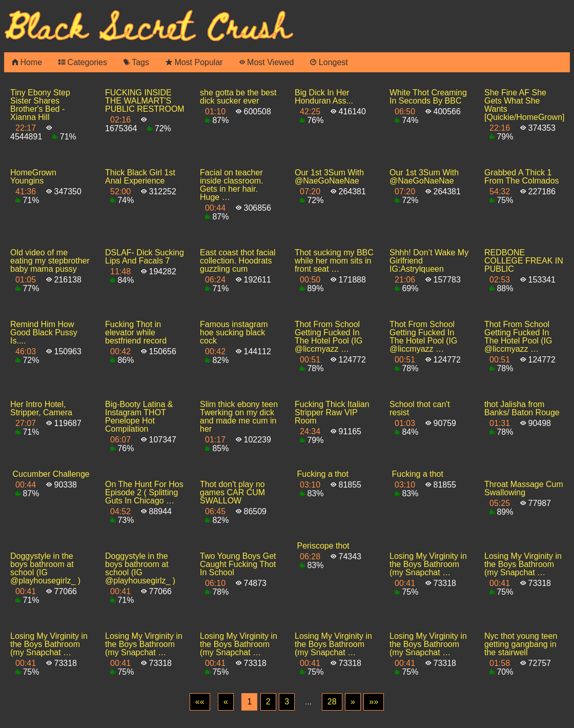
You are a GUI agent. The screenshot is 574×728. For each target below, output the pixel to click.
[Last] (374, 702)
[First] (200, 702)
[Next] (353, 702)
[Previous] (226, 702)
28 (332, 702)
